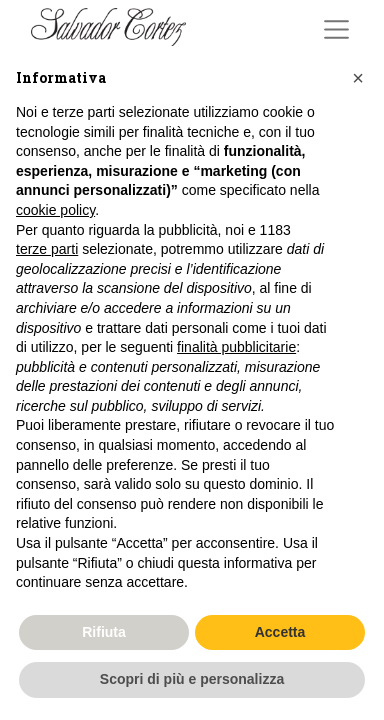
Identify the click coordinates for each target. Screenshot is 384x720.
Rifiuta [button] (104, 632)
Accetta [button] (280, 632)
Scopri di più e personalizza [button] (192, 679)
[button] (358, 78)
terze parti (47, 249)
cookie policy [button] (55, 210)
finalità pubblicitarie (236, 347)
